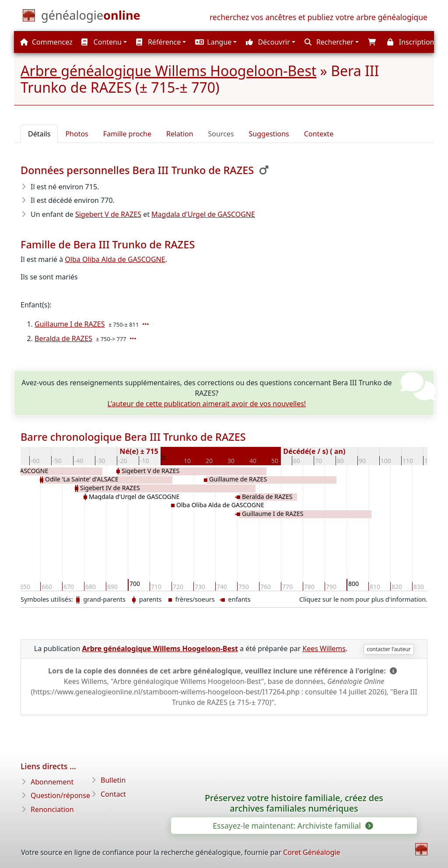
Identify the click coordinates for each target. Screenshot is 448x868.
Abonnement (52, 782)
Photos (77, 134)
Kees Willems (324, 648)
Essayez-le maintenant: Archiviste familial (292, 826)
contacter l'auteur (389, 649)
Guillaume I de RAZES (70, 324)
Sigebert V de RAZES (108, 214)
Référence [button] (159, 42)
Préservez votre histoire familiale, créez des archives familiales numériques (294, 803)
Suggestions (269, 134)
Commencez (46, 42)
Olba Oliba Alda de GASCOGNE (115, 259)
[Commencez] (91, 17)
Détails (39, 134)
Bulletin (113, 780)
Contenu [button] (101, 42)
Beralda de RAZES (63, 338)
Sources (221, 134)
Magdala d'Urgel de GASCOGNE (203, 214)
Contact (113, 794)
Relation (180, 134)
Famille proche (127, 134)
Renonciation (52, 809)
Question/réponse (60, 795)
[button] (215, 42)
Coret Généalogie (311, 852)
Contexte (319, 134)
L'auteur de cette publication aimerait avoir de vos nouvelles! (207, 404)
